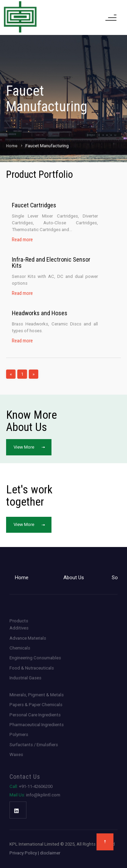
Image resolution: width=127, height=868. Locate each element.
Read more (22, 240)
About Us (74, 578)
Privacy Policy (23, 853)
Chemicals (20, 648)
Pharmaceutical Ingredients (37, 725)
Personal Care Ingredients (35, 715)
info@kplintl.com (35, 795)
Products (19, 621)
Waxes (16, 754)
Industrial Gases (25, 678)
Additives (19, 628)
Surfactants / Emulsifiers (34, 745)
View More (24, 447)
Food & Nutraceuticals (32, 668)
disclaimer (50, 853)
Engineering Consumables (35, 658)
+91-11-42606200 (31, 786)
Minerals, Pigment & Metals (37, 695)
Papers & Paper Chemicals (36, 705)
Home (12, 146)
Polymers (19, 734)
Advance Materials (28, 638)
